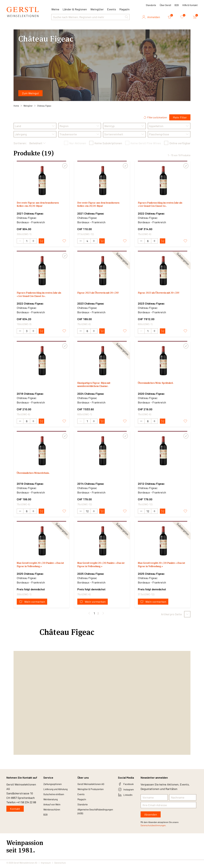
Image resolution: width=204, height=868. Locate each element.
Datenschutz (60, 865)
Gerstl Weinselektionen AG (94, 787)
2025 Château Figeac (30, 576)
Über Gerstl (165, 5)
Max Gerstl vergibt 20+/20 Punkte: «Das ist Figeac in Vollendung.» (40, 568)
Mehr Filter (180, 117)
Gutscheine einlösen (56, 798)
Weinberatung (52, 804)
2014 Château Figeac (91, 485)
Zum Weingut (30, 93)
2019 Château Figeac (30, 485)
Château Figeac (44, 106)
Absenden (151, 817)
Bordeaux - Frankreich (31, 222)
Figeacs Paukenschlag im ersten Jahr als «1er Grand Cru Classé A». (162, 205)
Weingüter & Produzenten (94, 792)
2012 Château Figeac (151, 485)
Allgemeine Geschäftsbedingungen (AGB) (92, 820)
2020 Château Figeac (151, 395)
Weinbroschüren (54, 815)
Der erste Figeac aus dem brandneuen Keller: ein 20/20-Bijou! (41, 205)
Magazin (124, 9)
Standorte (151, 5)
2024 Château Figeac (91, 395)
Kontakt (15, 811)
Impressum (46, 865)
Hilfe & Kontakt (190, 5)
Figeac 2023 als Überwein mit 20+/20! (97, 296)
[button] (127, 17)
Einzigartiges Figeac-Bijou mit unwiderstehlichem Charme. (97, 387)
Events (112, 9)
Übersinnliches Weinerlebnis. (36, 475)
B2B (177, 5)
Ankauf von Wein (54, 810)
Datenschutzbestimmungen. (153, 828)
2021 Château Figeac (30, 213)
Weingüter (97, 9)
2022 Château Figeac (151, 213)
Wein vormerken (32, 604)
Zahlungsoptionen (55, 787)
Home (16, 106)
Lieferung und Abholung (58, 792)
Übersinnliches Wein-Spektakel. (159, 384)
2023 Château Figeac (91, 304)
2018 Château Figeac (30, 395)
